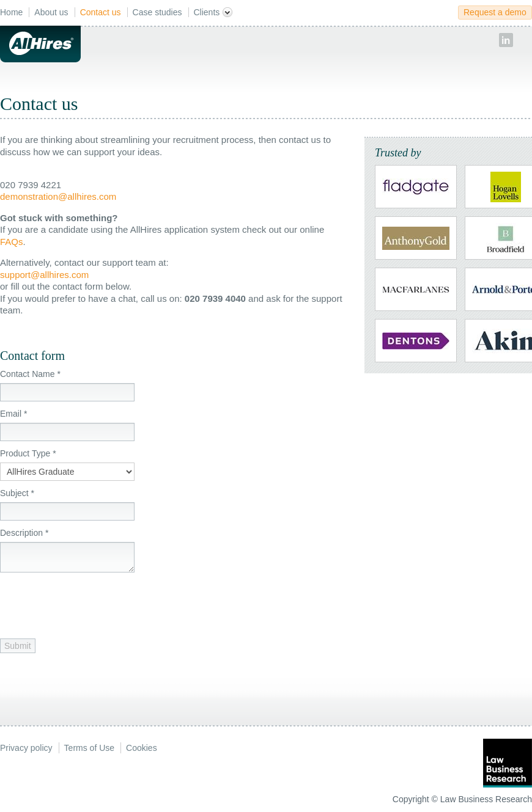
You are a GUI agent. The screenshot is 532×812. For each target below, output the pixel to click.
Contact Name (30, 374)
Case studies (157, 12)
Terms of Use (89, 748)
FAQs (12, 242)
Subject (17, 493)
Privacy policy (26, 748)
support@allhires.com (44, 275)
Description (24, 533)
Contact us (101, 12)
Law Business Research (486, 799)
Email (13, 414)
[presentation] (93, 602)
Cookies (142, 748)
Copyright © (415, 799)
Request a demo (495, 12)
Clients (213, 12)
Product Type (28, 453)
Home (11, 12)
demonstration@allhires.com (58, 196)
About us (51, 12)
